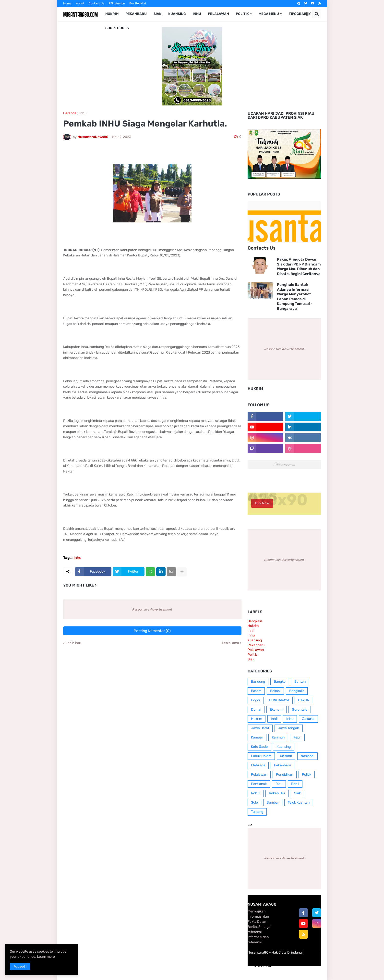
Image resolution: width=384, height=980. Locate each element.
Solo (254, 802)
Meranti (286, 756)
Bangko (280, 682)
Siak (251, 659)
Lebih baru (74, 643)
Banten (300, 682)
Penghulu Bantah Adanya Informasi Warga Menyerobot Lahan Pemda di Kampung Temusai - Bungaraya (295, 297)
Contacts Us (262, 248)
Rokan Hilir (277, 793)
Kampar (257, 737)
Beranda (70, 113)
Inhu (83, 113)
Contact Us (96, 3)
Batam (256, 691)
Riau (279, 784)
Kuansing (255, 640)
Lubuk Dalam (261, 756)
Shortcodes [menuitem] (117, 28)
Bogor (256, 700)
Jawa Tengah (289, 728)
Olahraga (258, 765)
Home (67, 3)
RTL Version (117, 3)
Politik (252, 655)
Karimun (278, 737)
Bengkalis (255, 621)
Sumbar (273, 802)
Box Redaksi (138, 3)
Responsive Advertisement (152, 609)
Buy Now (262, 503)
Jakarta (308, 719)
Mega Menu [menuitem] (269, 14)
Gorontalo (300, 709)
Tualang (257, 812)
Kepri (297, 737)
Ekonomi (276, 709)
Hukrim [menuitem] (112, 14)
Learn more (46, 957)
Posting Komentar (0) (152, 631)
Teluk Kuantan (299, 802)
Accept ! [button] (20, 966)
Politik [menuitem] (242, 14)
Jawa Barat (260, 728)
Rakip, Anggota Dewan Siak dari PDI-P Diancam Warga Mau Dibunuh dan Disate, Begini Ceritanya (299, 267)
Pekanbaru (256, 645)
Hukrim (253, 626)
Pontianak (259, 784)
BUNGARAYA (279, 700)
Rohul (256, 793)
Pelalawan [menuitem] (218, 14)
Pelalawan (256, 650)
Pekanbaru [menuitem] (136, 14)
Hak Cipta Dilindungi (287, 952)
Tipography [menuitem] (300, 14)
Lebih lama (230, 643)
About (80, 3)
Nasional (307, 756)
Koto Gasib (259, 747)
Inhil (251, 631)
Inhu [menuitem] (197, 14)
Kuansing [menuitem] (177, 14)
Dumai (256, 709)
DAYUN (304, 700)
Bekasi (275, 691)
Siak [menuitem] (157, 14)
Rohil (295, 784)
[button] (307, 14)
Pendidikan (285, 775)
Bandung (258, 682)
